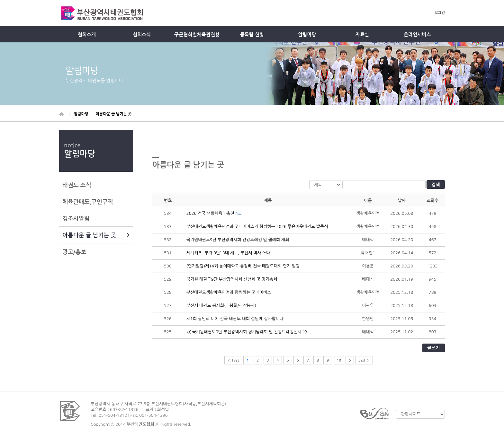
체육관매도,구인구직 (88, 202)
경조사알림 (76, 219)
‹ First (233, 360)
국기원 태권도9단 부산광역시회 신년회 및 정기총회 (232, 279)
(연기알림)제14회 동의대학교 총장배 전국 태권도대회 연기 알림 (243, 266)
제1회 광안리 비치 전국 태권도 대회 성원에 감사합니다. (236, 319)
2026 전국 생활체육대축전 (210, 213)
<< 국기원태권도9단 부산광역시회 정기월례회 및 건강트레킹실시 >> (247, 332)
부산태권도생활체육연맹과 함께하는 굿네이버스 (229, 292)
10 (339, 360)
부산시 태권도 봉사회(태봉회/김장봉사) (221, 306)
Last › (364, 360)
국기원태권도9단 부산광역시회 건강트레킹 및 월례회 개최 (238, 240)
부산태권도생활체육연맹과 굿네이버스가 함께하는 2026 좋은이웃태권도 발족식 (257, 227)
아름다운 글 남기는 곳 (96, 235)
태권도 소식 (77, 185)
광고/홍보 (74, 252)
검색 (436, 185)
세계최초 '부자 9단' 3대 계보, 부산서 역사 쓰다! (229, 253)
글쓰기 (433, 348)
